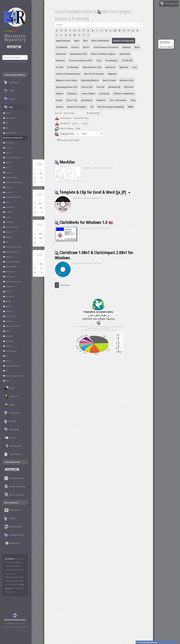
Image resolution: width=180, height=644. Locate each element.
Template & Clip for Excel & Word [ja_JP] (93, 192)
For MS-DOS (127, 60)
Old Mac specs (13, 543)
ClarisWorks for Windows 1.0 (84, 222)
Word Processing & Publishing (111, 107)
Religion (60, 94)
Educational (125, 54)
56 (41, 268)
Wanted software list (15, 487)
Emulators (61, 60)
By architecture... (13, 446)
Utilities (60, 107)
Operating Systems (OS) (67, 87)
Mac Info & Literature (94, 74)
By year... (10, 438)
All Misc (8, 113)
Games (10, 91)
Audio (77, 41)
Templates (101, 100)
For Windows (73, 67)
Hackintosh (110, 67)
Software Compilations (124, 94)
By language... (12, 429)
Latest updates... (13, 454)
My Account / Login (14, 495)
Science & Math (88, 94)
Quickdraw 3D (114, 87)
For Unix (60, 67)
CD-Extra (75, 47)
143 (41, 208)
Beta (85, 41)
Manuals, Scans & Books (67, 80)
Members (11, 518)
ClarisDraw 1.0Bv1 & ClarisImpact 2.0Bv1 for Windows (94, 255)
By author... (11, 421)
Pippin (9, 388)
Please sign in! (169, 4)
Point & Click (87, 87)
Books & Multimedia (100, 41)
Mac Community (11, 503)
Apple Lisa (11, 397)
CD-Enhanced (62, 47)
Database (126, 47)
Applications (12, 82)
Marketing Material (90, 80)
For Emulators (112, 60)
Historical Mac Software (15, 75)
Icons (135, 67)
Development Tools (78, 54)
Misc (9, 107)
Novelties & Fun (127, 80)
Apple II (10, 405)
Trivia (133, 100)
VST (92, 107)
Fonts (99, 60)
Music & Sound (109, 80)
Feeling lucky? (12, 413)
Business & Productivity (123, 41)
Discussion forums (14, 535)
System (10, 99)
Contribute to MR (12, 462)
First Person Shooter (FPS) (81, 60)
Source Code (72, 100)
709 (41, 238)
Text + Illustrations (118, 100)
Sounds (59, 100)
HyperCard (124, 67)
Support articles (13, 527)
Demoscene (61, 54)
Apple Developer (63, 41)
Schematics (72, 94)
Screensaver (104, 94)
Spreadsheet (87, 100)
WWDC (131, 107)
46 (41, 178)
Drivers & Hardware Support (103, 54)
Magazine (112, 74)
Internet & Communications (68, 74)
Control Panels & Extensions (106, 47)
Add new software (14, 478)
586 (41, 264)
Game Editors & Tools (92, 67)
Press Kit (100, 87)
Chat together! (12, 510)
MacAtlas (65, 162)
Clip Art (86, 47)
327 (41, 173)
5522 (40, 204)
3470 (40, 234)
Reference (129, 87)
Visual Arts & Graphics (77, 107)
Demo (137, 47)
